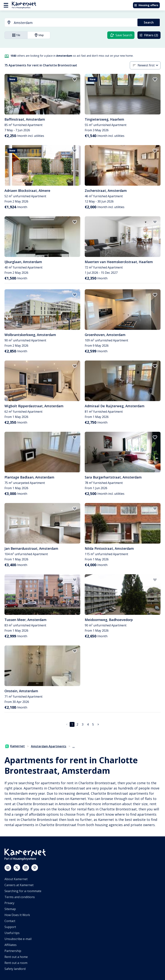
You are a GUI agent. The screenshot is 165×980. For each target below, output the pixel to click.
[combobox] (69, 23)
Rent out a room (16, 963)
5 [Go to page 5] (93, 724)
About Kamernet (16, 879)
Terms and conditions (20, 897)
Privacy (9, 903)
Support (10, 927)
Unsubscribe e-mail (18, 939)
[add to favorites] (75, 79)
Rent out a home (16, 957)
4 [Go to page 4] (88, 724)
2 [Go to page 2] (77, 724)
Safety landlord (15, 969)
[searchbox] (74, 23)
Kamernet (15, 746)
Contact (10, 921)
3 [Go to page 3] (83, 724)
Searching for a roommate (23, 891)
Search (149, 22)
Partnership (13, 951)
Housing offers (146, 5)
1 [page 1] (72, 724)
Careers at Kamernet (19, 885)
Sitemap (10, 909)
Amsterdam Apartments (49, 746)
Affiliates (11, 945)
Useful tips (12, 933)
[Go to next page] (98, 724)
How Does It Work (17, 915)
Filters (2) (149, 35)
